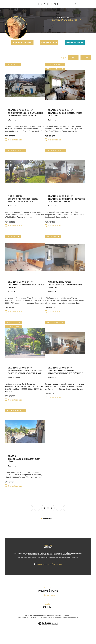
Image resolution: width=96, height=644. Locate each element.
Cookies (75, 620)
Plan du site (35, 620)
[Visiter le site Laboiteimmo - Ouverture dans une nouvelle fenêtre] (48, 628)
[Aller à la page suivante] (66, 509)
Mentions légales (47, 620)
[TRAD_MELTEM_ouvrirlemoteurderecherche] (75, 4)
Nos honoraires (24, 620)
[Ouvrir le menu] (88, 4)
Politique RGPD (66, 620)
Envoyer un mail (49, 42)
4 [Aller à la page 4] (59, 509)
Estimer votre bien (75, 42)
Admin (57, 620)
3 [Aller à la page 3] (52, 509)
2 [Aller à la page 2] (44, 509)
